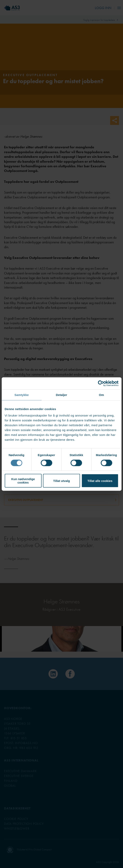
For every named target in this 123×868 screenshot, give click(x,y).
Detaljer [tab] (62, 395)
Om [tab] (101, 395)
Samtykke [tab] (22, 395)
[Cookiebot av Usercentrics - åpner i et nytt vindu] (101, 383)
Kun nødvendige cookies (23, 481)
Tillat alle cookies (100, 481)
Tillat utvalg (61, 481)
